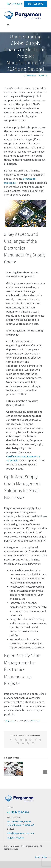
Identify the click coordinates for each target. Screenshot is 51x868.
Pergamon (10, 721)
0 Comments (35, 721)
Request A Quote (15, 838)
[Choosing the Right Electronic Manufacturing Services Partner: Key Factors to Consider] (13, 764)
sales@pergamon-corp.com (20, 833)
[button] (6, 772)
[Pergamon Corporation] (23, 12)
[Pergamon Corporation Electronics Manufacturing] (19, 795)
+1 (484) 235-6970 (18, 812)
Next (41, 75)
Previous (31, 75)
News (27, 721)
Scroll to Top (41, 857)
